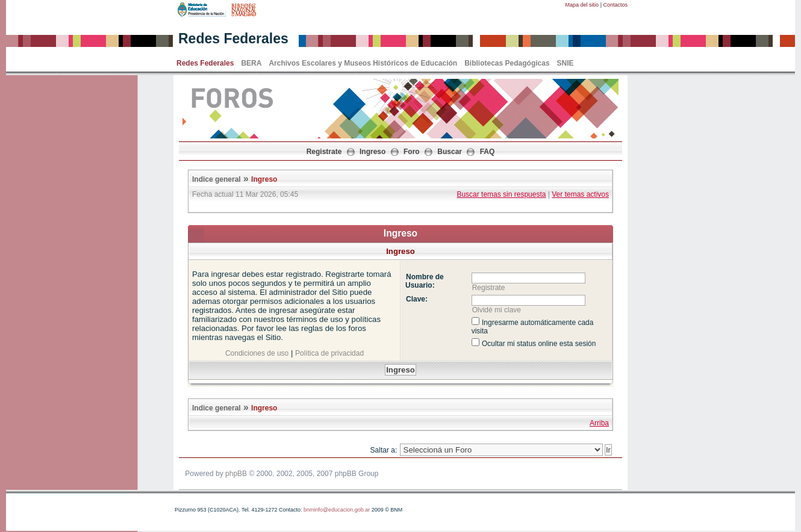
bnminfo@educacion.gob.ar (337, 510)
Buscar (450, 152)
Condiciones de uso (257, 353)
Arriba (599, 423)
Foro (412, 152)
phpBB (236, 474)
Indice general (217, 179)
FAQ (488, 152)
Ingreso (372, 152)
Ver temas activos (580, 194)
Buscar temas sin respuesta (501, 194)
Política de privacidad (329, 353)
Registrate (324, 152)
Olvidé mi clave (497, 310)
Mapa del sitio (582, 5)
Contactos (615, 5)
